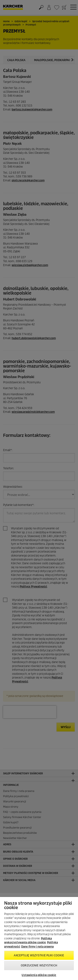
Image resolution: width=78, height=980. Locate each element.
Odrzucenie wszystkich (39, 965)
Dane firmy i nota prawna (37, 947)
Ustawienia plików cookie (39, 975)
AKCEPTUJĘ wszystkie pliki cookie (39, 955)
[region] (39, 938)
